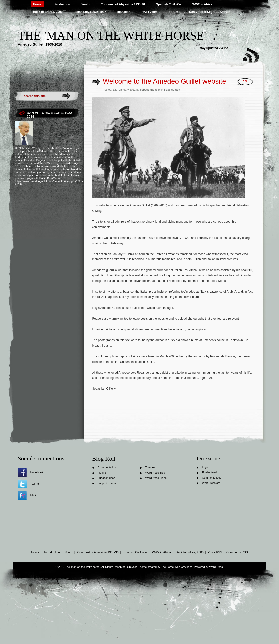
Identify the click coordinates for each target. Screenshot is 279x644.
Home (37, 4)
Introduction (61, 4)
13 (245, 81)
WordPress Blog (155, 473)
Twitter (35, 484)
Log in (206, 467)
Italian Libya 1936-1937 (90, 12)
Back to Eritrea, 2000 (48, 12)
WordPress (216, 567)
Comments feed (212, 478)
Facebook (37, 472)
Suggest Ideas (106, 478)
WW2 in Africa (202, 4)
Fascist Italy (172, 90)
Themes (150, 467)
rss (226, 48)
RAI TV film (150, 12)
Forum (173, 12)
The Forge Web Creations (177, 567)
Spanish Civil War (169, 4)
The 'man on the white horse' (112, 36)
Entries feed (210, 472)
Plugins (102, 473)
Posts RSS (215, 552)
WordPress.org (211, 483)
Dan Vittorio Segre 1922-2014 (210, 12)
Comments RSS (237, 552)
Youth (85, 4)
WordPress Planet (156, 478)
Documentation (107, 467)
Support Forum (107, 483)
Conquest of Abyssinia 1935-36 (123, 4)
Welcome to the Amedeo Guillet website (165, 81)
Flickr (34, 495)
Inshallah (124, 12)
